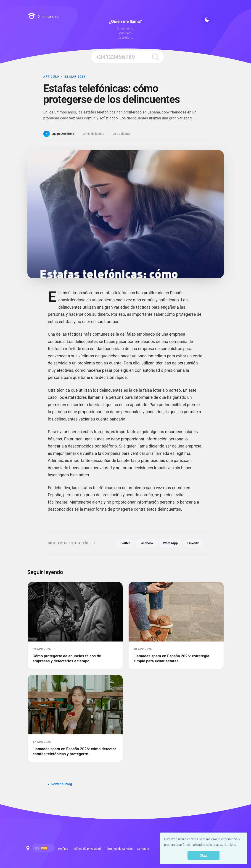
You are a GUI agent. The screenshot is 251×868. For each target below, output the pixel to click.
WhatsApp (170, 543)
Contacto (143, 849)
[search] (155, 57)
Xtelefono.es (44, 17)
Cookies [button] (230, 845)
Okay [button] (203, 855)
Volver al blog (62, 784)
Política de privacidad (87, 849)
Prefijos (63, 849)
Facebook (147, 543)
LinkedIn (193, 543)
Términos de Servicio (119, 849)
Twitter (125, 543)
